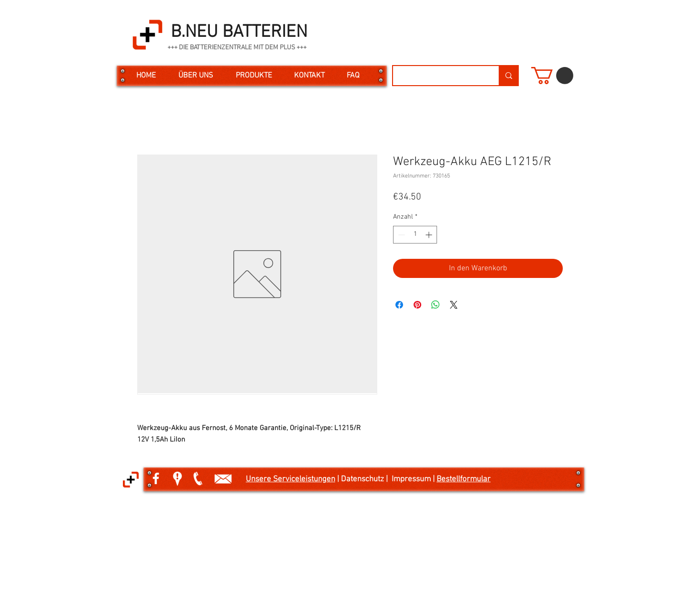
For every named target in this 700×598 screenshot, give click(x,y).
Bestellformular (464, 479)
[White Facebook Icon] (156, 478)
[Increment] (430, 235)
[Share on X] (454, 305)
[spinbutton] (415, 235)
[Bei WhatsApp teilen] (436, 305)
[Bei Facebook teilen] (399, 305)
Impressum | (414, 479)
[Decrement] (400, 235)
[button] (552, 76)
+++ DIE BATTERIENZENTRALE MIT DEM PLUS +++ (237, 48)
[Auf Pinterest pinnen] (417, 305)
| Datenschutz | (363, 479)
